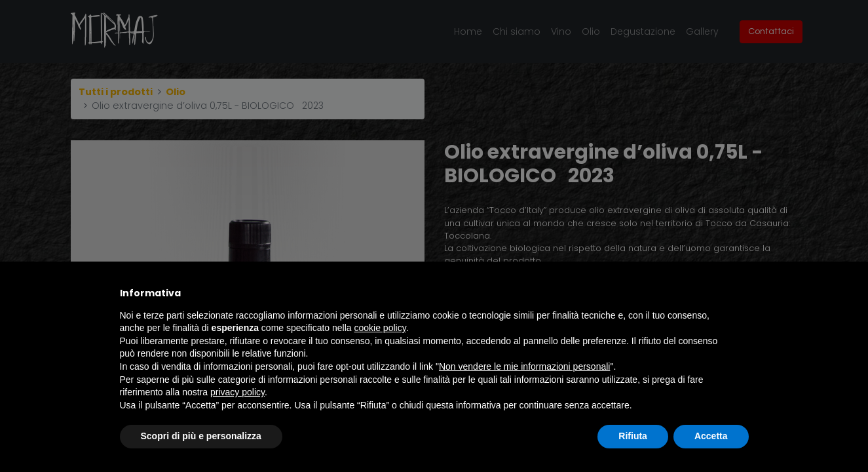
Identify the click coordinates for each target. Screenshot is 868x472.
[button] (742, 293)
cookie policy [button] (380, 328)
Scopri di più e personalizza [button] (201, 436)
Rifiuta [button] (633, 436)
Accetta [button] (711, 436)
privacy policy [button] (237, 392)
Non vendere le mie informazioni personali (524, 366)
